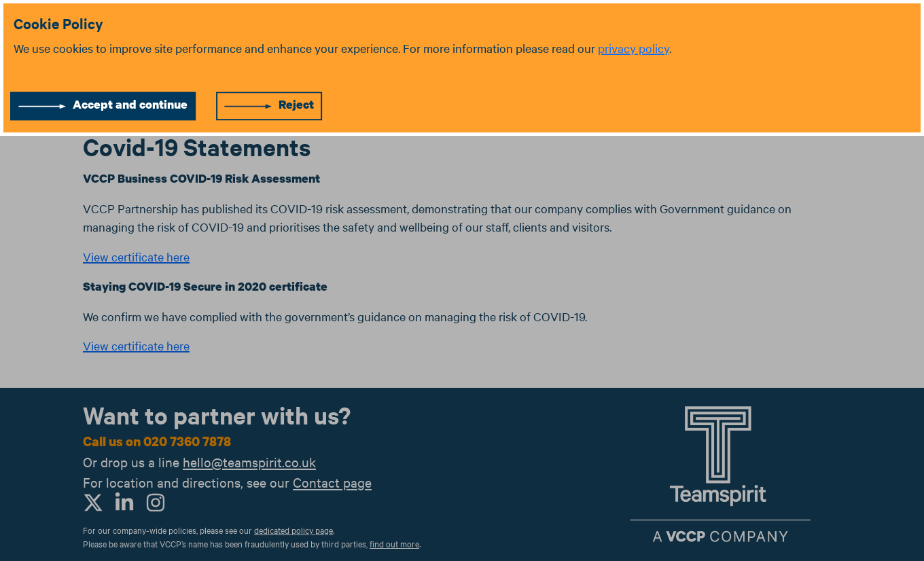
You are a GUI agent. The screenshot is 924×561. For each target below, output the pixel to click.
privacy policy (634, 48)
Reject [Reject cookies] (296, 104)
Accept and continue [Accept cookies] (130, 104)
